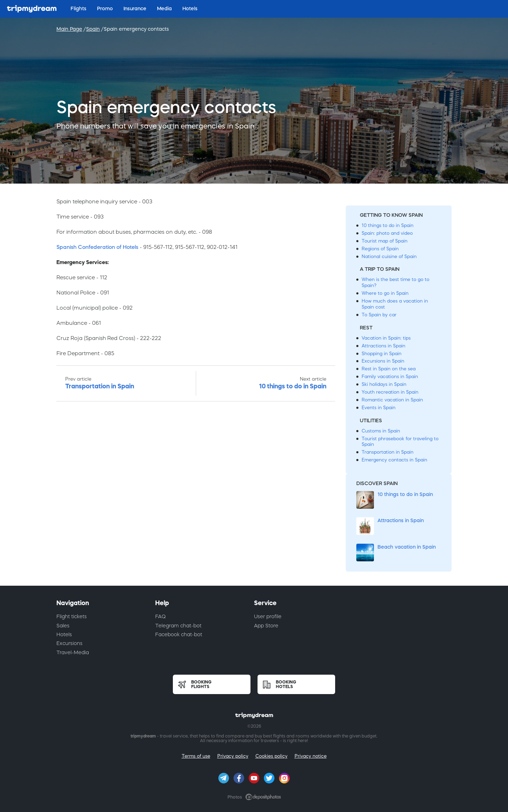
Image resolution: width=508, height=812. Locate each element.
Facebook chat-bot (179, 634)
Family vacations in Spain (390, 377)
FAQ (161, 616)
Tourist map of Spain (385, 241)
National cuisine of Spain (389, 256)
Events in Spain (379, 408)
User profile (268, 616)
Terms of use (196, 756)
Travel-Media (73, 652)
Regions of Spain (380, 249)
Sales (63, 626)
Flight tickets (72, 616)
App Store (266, 626)
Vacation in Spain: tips (386, 338)
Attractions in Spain (383, 346)
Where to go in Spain (385, 293)
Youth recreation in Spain (390, 392)
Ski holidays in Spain (384, 384)
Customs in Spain (381, 431)
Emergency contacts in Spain (394, 460)
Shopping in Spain (382, 354)
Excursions (69, 643)
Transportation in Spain (388, 452)
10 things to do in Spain (388, 225)
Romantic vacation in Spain (392, 400)
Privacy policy (233, 756)
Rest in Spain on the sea (389, 369)
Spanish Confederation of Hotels (97, 247)
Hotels (64, 634)
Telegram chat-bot (178, 626)
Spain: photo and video (387, 233)
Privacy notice (311, 756)
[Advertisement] (196, 496)
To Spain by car (379, 315)
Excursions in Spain (383, 361)
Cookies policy (271, 756)
